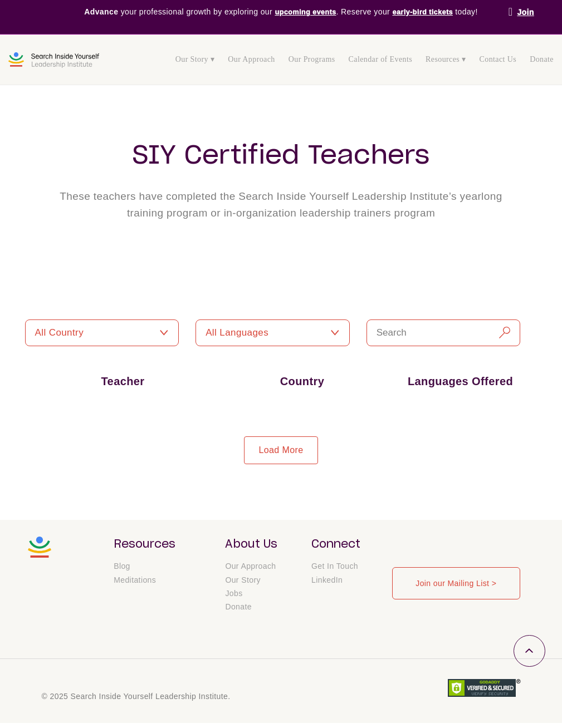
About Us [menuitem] (251, 544)
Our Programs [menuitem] (312, 59)
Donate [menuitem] (542, 59)
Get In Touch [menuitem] (335, 570)
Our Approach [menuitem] (251, 59)
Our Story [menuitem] (243, 584)
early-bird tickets (426, 12)
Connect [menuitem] (336, 544)
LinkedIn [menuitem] (327, 584)
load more (281, 450)
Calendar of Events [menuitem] (381, 59)
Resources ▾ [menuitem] (446, 59)
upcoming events (303, 12)
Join (525, 12)
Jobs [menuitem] (234, 598)
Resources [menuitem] (145, 544)
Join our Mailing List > (456, 583)
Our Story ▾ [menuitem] (195, 59)
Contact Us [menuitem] (498, 59)
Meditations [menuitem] (135, 584)
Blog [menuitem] (122, 570)
